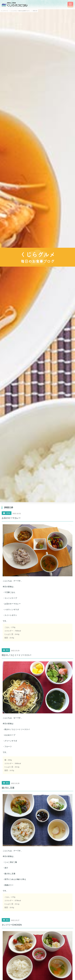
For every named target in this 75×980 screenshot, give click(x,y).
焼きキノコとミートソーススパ (16, 655)
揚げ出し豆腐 (8, 788)
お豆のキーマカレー (11, 518)
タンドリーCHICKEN (12, 925)
